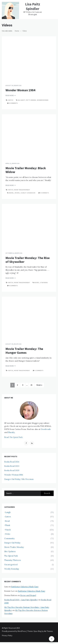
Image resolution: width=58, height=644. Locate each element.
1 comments (39, 370)
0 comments (13, 103)
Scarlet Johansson (28, 193)
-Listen (8, 517)
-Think (7, 525)
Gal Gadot (21, 100)
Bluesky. (12, 432)
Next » (39, 385)
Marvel (11, 193)
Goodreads (46, 429)
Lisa (20, 85)
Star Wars (44, 282)
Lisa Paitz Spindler (33, 6)
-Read (7, 521)
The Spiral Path (11, 556)
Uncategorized (11, 565)
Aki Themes (48, 631)
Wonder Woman (43, 100)
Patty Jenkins (31, 100)
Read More (11, 96)
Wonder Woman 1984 (20, 90)
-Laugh (7, 512)
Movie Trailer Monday (22, 190)
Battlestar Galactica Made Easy (25, 587)
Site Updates (10, 551)
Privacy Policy (7, 635)
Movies (17, 193)
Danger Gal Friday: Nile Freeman (19, 479)
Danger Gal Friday (12, 543)
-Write (7, 534)
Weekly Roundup (12, 569)
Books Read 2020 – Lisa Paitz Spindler (21, 600)
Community (9, 538)
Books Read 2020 (12, 470)
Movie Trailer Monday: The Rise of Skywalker (28, 260)
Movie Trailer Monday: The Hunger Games (24, 351)
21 (31, 385)
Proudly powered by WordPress (14, 631)
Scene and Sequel (28, 595)
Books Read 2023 (12, 466)
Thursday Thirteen (13, 560)
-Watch (11, 100)
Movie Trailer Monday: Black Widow (26, 170)
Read (14, 437)
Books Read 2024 (12, 462)
